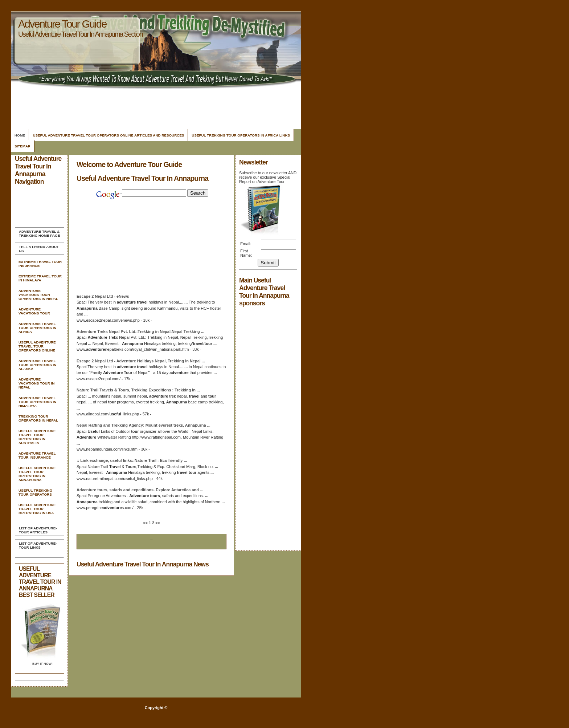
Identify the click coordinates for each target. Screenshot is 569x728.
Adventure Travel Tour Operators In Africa (37, 328)
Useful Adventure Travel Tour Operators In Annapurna (37, 474)
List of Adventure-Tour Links (38, 545)
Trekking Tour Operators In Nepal (38, 418)
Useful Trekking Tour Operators (35, 492)
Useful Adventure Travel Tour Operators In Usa (37, 509)
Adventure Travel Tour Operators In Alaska (37, 365)
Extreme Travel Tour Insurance (40, 264)
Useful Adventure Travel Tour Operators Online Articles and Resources (108, 135)
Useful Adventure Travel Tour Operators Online (37, 346)
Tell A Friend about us (39, 249)
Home (20, 135)
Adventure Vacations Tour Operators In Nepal (38, 295)
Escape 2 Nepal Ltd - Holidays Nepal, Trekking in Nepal (141, 361)
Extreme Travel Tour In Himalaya (40, 278)
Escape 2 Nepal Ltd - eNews (103, 296)
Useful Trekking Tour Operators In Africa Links (241, 135)
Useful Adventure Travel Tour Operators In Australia (37, 437)
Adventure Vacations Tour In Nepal (36, 383)
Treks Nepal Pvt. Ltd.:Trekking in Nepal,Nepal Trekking (140, 332)
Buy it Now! (42, 664)
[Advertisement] (155, 107)
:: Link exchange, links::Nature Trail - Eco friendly (132, 460)
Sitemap (22, 146)
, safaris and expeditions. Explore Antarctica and (140, 490)
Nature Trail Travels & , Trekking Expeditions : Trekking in (138, 390)
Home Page (39, 233)
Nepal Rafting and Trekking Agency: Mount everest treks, (144, 425)
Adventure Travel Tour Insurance (37, 455)
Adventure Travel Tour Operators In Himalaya (37, 402)
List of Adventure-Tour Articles (38, 530)
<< (146, 523)
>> (157, 523)
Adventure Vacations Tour (34, 311)
